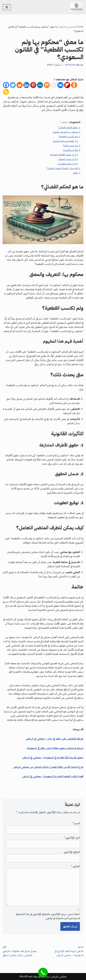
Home (80, 27)
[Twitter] (13, 85)
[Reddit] (20, 85)
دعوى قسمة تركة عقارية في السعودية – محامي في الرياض (53, 758)
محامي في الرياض (67, 27)
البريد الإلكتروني (72, 838)
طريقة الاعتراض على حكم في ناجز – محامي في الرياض (55, 739)
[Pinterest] (33, 85)
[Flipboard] (67, 85)
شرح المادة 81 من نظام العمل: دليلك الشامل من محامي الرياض (48, 767)
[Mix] (47, 85)
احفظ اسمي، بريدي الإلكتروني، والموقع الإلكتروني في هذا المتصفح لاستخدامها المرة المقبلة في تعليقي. (48, 916)
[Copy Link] (6, 92)
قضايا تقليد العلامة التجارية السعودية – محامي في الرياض (53, 776)
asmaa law (70, 65)
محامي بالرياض (59, 977)
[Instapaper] (54, 85)
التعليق (75, 866)
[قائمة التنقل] (7, 7)
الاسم (76, 823)
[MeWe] (40, 85)
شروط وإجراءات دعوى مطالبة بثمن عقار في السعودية (55, 748)
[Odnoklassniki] (74, 85)
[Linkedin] (26, 85)
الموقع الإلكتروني (72, 852)
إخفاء (64, 122)
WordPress (26, 977)
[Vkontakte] (60, 85)
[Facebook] (6, 85)
